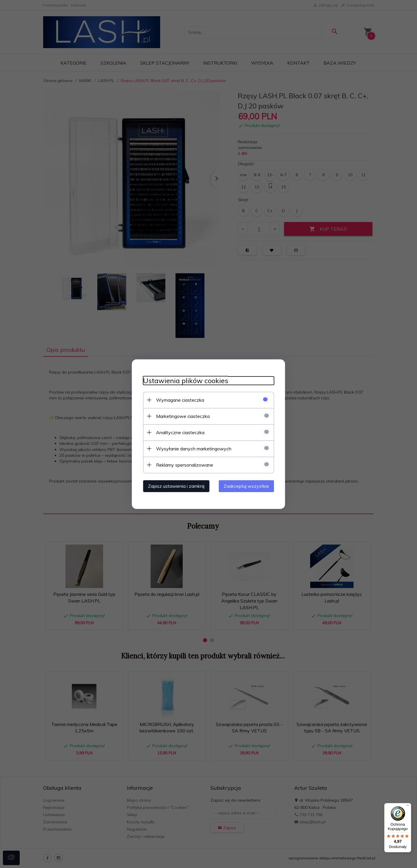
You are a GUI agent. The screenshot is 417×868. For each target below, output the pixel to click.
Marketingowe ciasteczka (182, 416)
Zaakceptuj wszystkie (247, 486)
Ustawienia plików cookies (184, 380)
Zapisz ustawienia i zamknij (175, 486)
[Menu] (408, 807)
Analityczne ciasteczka (179, 432)
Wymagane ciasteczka (179, 400)
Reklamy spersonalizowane (183, 465)
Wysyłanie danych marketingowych (193, 448)
